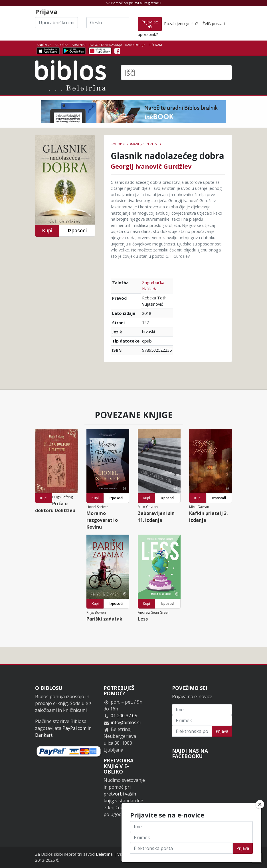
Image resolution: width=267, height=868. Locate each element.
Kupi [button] (47, 230)
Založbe (61, 45)
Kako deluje (135, 45)
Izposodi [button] (77, 230)
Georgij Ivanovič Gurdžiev (151, 166)
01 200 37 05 (124, 716)
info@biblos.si (126, 722)
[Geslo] (108, 23)
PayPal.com (74, 728)
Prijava (222, 731)
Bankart (44, 735)
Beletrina (104, 854)
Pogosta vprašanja (105, 45)
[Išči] (176, 72)
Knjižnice (44, 45)
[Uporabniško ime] (56, 23)
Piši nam (155, 45)
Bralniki (79, 45)
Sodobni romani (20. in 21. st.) (136, 144)
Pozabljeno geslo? (181, 24)
